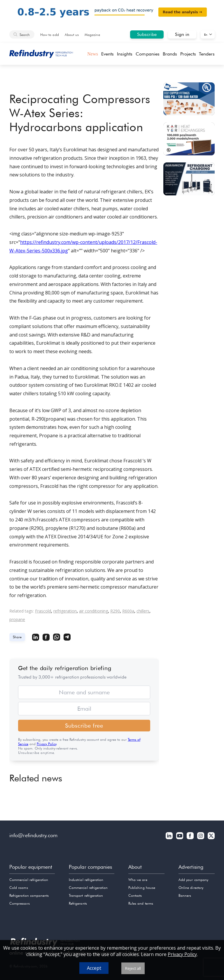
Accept (94, 968)
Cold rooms (19, 888)
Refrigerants (78, 903)
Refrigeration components (29, 895)
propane (17, 619)
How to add (50, 35)
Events (107, 54)
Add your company (193, 880)
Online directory (191, 888)
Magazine (92, 35)
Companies (148, 54)
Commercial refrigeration (29, 880)
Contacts (135, 895)
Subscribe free (84, 726)
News (93, 54)
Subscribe (147, 34)
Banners (185, 895)
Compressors (20, 903)
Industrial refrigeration (86, 880)
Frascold (43, 611)
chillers (143, 611)
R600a (128, 611)
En (206, 34)
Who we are (138, 880)
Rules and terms (141, 903)
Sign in (182, 34)
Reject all (133, 968)
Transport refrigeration (86, 895)
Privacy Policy (47, 744)
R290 (115, 611)
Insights (125, 54)
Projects (188, 54)
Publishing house (142, 888)
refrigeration (65, 611)
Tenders (207, 54)
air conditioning (93, 611)
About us (72, 35)
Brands (170, 54)
